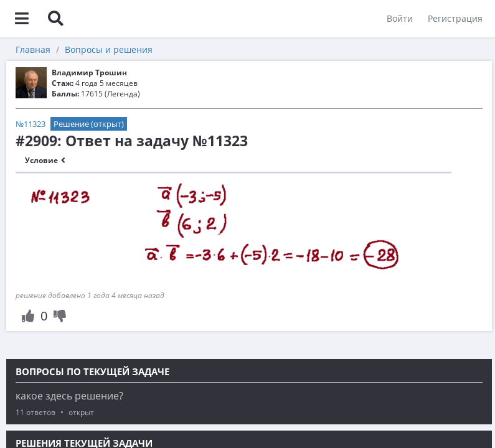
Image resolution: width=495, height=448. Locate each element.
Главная (33, 49)
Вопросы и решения (109, 49)
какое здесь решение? (69, 396)
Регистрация (455, 18)
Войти (400, 18)
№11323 (31, 124)
